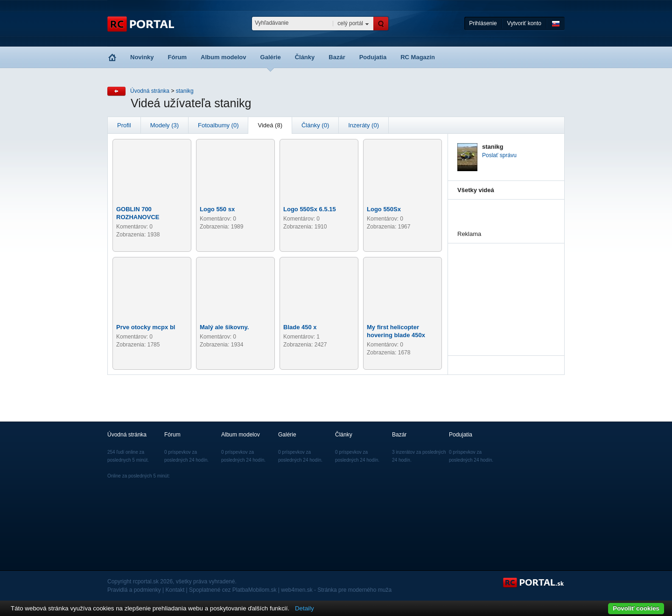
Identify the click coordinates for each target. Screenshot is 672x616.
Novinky (142, 57)
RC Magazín (418, 57)
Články (305, 57)
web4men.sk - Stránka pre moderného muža (336, 590)
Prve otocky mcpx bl (146, 327)
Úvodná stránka (150, 91)
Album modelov (224, 57)
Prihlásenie (483, 23)
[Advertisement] (504, 290)
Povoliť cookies (636, 608)
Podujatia (373, 57)
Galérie (271, 57)
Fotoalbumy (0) (218, 125)
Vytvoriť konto (524, 23)
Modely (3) (164, 125)
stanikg (185, 91)
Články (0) (315, 125)
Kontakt (175, 590)
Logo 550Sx (384, 209)
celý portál (350, 23)
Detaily (304, 608)
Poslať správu (499, 155)
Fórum (177, 57)
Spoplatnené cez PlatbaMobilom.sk (233, 590)
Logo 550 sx (217, 209)
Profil (124, 125)
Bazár (337, 57)
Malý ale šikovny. (224, 327)
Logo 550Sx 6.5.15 (310, 209)
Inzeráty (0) (364, 125)
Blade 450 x (300, 327)
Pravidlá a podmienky (134, 590)
